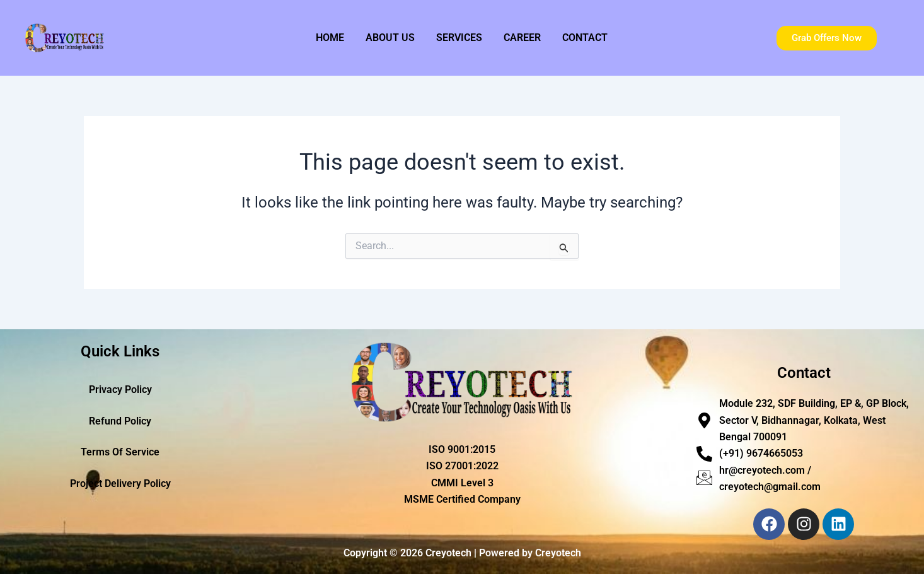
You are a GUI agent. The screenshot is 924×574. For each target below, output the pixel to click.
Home (330, 38)
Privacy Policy (120, 389)
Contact (585, 38)
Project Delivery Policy (120, 484)
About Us (390, 38)
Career (522, 38)
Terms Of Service (120, 453)
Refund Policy (120, 421)
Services (459, 38)
